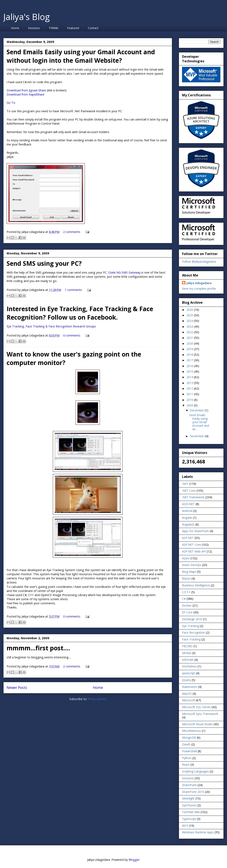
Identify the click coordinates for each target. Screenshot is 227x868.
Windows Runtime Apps (198, 832)
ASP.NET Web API (194, 551)
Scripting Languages (195, 771)
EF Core (187, 612)
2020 (190, 343)
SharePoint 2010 (193, 792)
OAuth (186, 744)
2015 (190, 371)
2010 (190, 400)
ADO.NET (188, 504)
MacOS (187, 694)
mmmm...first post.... (38, 648)
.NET (185, 484)
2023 (190, 327)
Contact (93, 28)
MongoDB (189, 738)
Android (187, 511)
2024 (190, 321)
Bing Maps (189, 572)
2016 (190, 366)
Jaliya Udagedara (199, 283)
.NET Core (189, 491)
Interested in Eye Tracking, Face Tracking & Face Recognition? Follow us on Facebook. (80, 313)
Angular (187, 518)
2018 (190, 355)
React (186, 765)
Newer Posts (17, 688)
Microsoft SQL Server (196, 707)
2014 (190, 377)
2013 (190, 383)
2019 (190, 349)
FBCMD (187, 646)
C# (184, 599)
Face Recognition (194, 632)
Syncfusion (189, 805)
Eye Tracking (190, 626)
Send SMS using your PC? (44, 263)
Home (15, 28)
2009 (190, 405)
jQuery (186, 680)
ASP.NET (188, 538)
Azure (186, 558)
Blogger (134, 860)
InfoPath (188, 660)
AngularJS (188, 524)
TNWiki (53, 28)
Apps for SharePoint (195, 531)
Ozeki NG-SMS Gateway (124, 272)
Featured (73, 28)
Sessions (34, 28)
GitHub (187, 653)
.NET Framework (193, 497)
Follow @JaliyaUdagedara (199, 262)
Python (187, 758)
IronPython (189, 666)
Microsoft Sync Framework (200, 714)
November (197, 436)
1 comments (73, 290)
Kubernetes (190, 687)
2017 (190, 360)
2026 (190, 310)
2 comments (72, 232)
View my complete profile (199, 289)
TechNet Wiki (191, 812)
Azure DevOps (192, 565)
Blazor (186, 578)
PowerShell (189, 751)
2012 (190, 388)
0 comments (72, 335)
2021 (190, 338)
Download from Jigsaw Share (26, 90)
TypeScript (189, 819)
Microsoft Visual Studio (197, 724)
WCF (185, 826)
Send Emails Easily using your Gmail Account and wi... (199, 422)
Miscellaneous (192, 731)
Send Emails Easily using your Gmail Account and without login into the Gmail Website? (81, 56)
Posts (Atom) (97, 699)
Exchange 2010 (192, 619)
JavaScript (189, 673)
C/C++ (186, 592)
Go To (11, 103)
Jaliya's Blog (27, 17)
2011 (190, 394)
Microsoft (189, 700)
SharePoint (189, 785)
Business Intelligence (196, 585)
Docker (187, 605)
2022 (190, 332)
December (197, 410)
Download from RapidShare (25, 94)
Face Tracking (191, 639)
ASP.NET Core (192, 545)
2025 (190, 315)
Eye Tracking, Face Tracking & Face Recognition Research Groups (51, 326)
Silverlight (188, 798)
